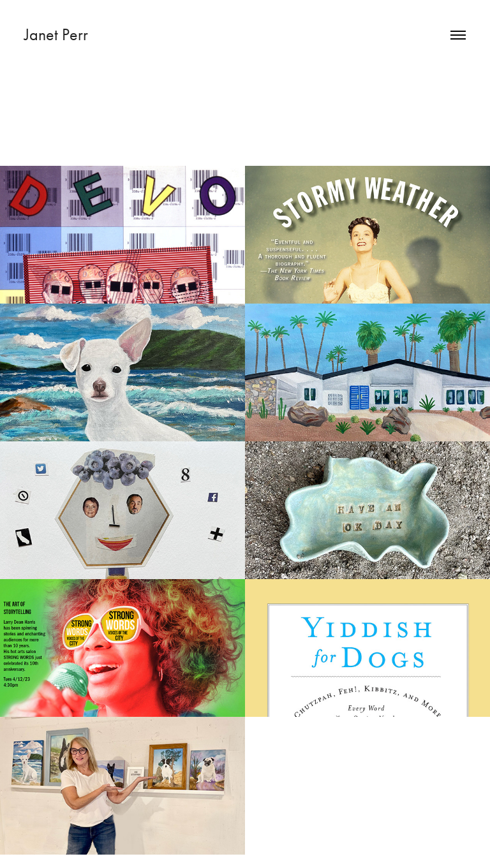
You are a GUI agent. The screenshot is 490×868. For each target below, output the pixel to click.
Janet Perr (58, 35)
